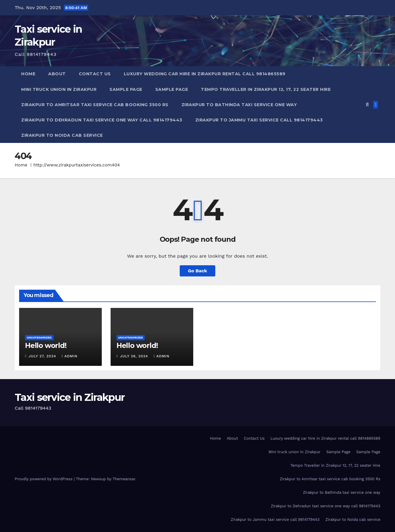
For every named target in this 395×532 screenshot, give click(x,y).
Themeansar (124, 479)
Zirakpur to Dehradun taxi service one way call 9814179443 (102, 120)
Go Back (197, 271)
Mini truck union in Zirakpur (59, 89)
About (57, 74)
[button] (367, 105)
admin (70, 356)
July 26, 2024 (135, 356)
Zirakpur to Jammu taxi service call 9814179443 (259, 120)
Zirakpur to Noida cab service (62, 135)
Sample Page (126, 89)
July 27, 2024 (43, 356)
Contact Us (95, 74)
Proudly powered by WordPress (44, 479)
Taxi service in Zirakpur (70, 397)
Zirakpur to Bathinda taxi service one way (239, 105)
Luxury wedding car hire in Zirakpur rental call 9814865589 (205, 74)
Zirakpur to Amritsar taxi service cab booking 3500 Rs (95, 105)
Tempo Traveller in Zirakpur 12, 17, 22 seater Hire (266, 89)
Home (28, 74)
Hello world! (46, 345)
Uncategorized (39, 337)
